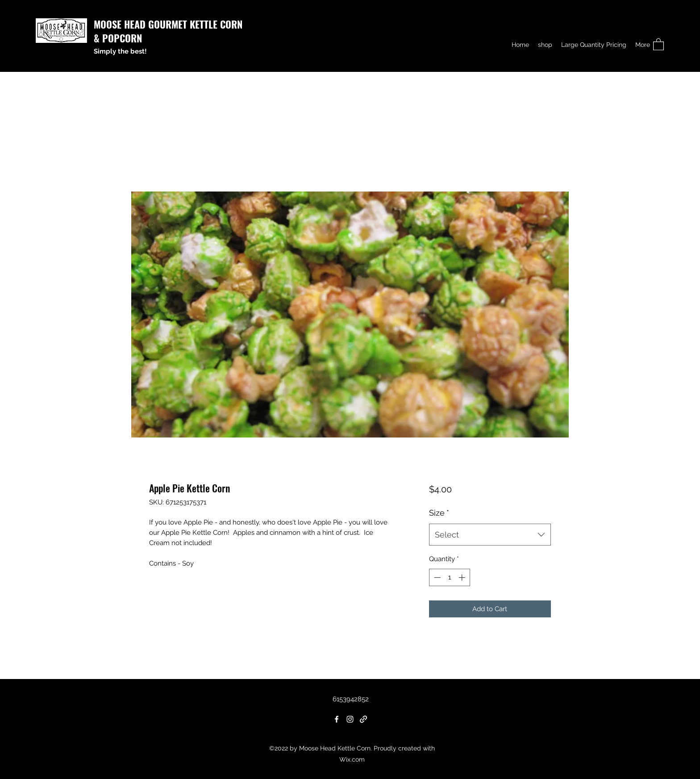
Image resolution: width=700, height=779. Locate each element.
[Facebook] (337, 719)
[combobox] (490, 535)
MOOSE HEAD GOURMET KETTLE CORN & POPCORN (168, 31)
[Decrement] (436, 577)
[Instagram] (350, 719)
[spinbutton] (449, 577)
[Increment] (463, 577)
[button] (658, 44)
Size (439, 513)
